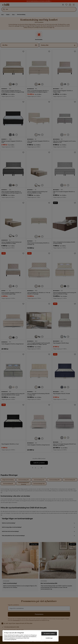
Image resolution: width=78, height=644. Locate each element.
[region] (31, 636)
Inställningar (49, 638)
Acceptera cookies (49, 634)
